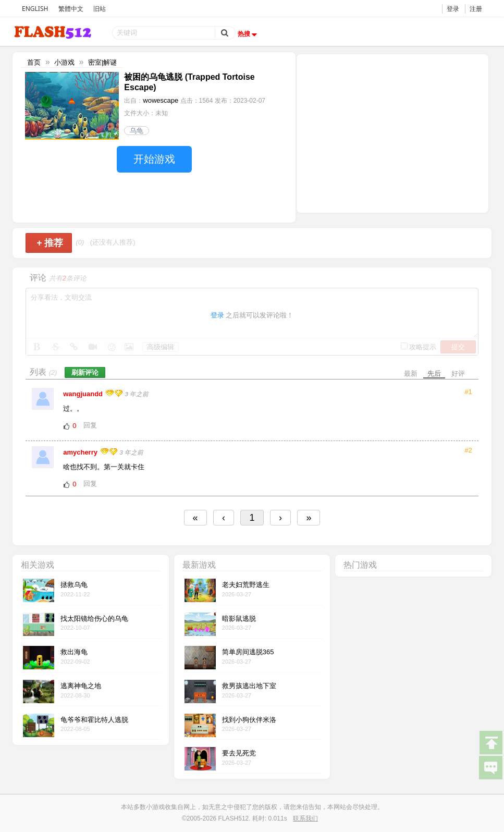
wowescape (161, 100)
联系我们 (305, 818)
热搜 (249, 34)
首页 (34, 62)
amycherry (81, 452)
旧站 (100, 9)
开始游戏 (154, 159)
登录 (453, 9)
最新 (411, 374)
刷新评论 (85, 372)
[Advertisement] (392, 132)
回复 (90, 425)
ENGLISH (35, 9)
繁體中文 (71, 9)
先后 (434, 374)
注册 (476, 9)
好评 (458, 374)
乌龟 (137, 131)
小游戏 (64, 62)
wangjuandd (84, 394)
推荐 (50, 243)
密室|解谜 (102, 62)
